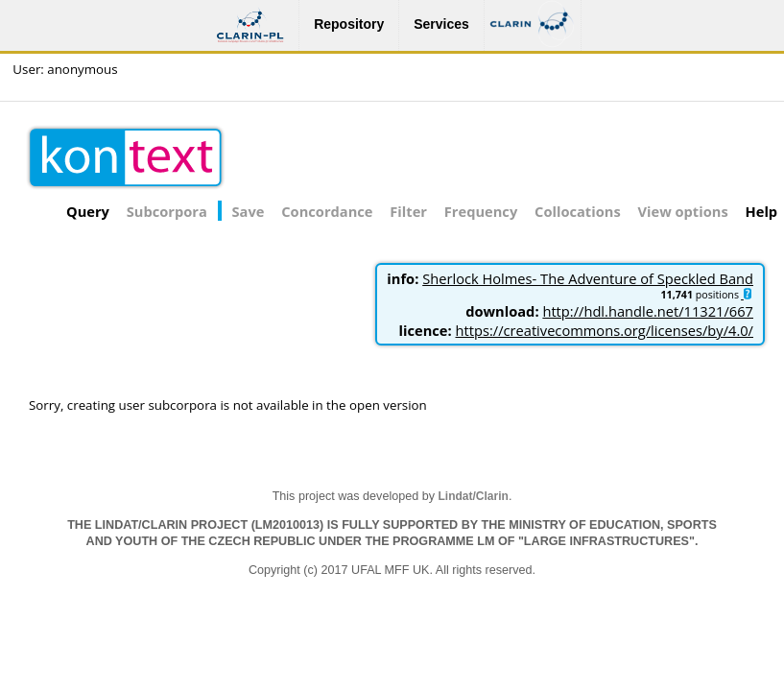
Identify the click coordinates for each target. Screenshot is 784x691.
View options (683, 211)
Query (88, 211)
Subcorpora (167, 211)
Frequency (481, 211)
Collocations (578, 211)
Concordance (327, 211)
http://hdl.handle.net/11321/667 (648, 311)
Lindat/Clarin (474, 496)
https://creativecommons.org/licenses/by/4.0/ (605, 330)
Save (249, 211)
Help (762, 211)
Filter (408, 211)
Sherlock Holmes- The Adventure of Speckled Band (588, 278)
